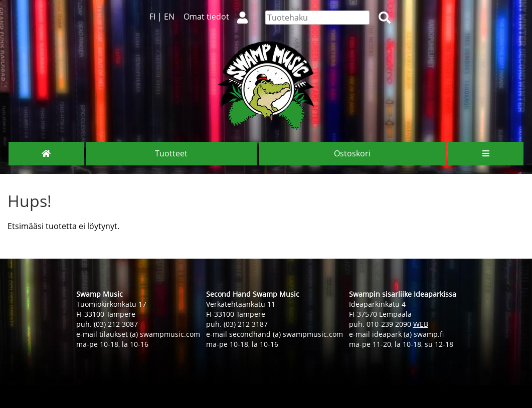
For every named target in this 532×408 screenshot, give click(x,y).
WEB (421, 324)
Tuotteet (171, 153)
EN (169, 17)
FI (152, 17)
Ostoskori (352, 153)
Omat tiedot (220, 17)
